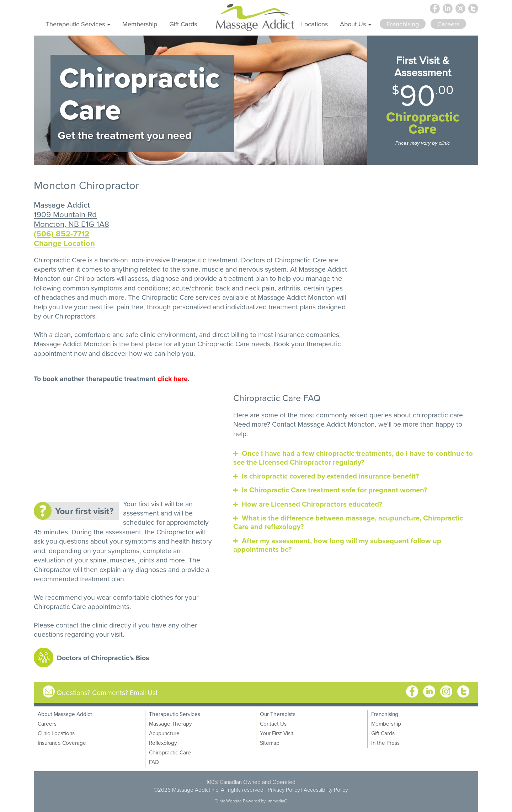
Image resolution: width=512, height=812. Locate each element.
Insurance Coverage (62, 743)
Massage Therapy (170, 723)
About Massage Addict (65, 714)
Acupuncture (164, 733)
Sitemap (270, 743)
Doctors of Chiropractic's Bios (103, 658)
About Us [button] (356, 24)
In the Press (385, 743)
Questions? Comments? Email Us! (107, 692)
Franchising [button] (403, 24)
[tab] (356, 458)
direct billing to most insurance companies (276, 334)
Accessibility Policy (326, 790)
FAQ (154, 762)
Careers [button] (448, 24)
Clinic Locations (56, 733)
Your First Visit (277, 733)
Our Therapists (278, 714)
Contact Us (273, 723)
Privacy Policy (284, 790)
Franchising (385, 714)
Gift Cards (183, 24)
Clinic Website (228, 801)
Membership (140, 24)
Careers (47, 723)
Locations (314, 24)
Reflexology (163, 743)
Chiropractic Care (168, 297)
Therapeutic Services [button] (78, 24)
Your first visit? (84, 511)
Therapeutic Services (175, 714)
